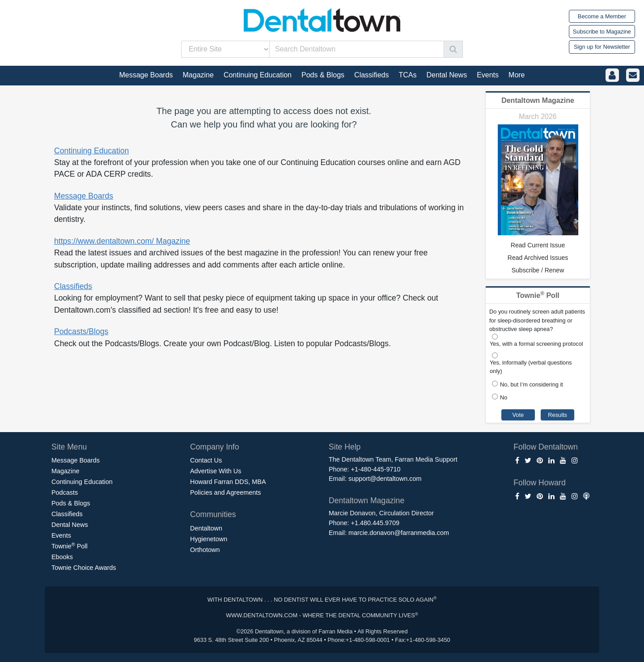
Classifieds (73, 286)
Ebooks (62, 557)
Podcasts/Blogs (81, 331)
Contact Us (206, 460)
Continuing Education (91, 151)
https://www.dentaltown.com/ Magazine (122, 241)
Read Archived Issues (538, 258)
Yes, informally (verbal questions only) (531, 367)
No (504, 397)
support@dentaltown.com (385, 479)
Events (61, 535)
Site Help (345, 447)
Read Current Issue (538, 245)
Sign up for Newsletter (602, 47)
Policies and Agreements (225, 492)
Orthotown (205, 550)
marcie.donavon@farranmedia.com (399, 533)
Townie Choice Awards (84, 568)
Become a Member (602, 16)
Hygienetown (209, 539)
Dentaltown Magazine (538, 100)
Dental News (70, 525)
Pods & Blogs (71, 503)
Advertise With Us (216, 471)
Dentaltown (206, 528)
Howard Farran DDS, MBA (228, 482)
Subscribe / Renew (538, 270)
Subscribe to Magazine (602, 32)
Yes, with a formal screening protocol (536, 344)
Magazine (65, 471)
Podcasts (65, 492)
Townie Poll (70, 546)
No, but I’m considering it (532, 384)
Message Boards (84, 196)
